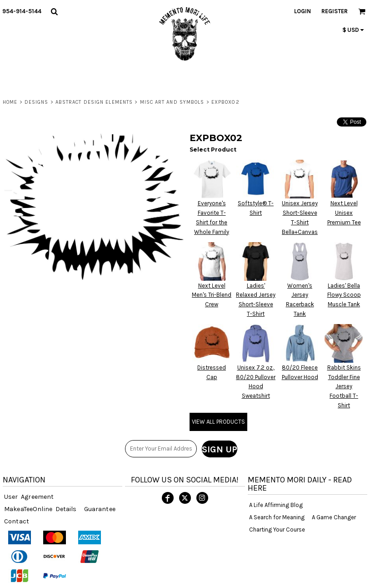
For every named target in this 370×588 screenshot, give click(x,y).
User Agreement (29, 497)
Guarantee (100, 509)
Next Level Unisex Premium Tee (344, 213)
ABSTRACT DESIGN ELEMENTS (94, 102)
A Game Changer (334, 517)
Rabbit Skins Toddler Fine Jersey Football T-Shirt (344, 386)
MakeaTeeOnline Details (40, 509)
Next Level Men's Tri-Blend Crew (212, 295)
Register (335, 11)
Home (10, 102)
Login (302, 11)
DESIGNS (37, 102)
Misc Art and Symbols (172, 102)
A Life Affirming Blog (276, 505)
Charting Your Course (277, 530)
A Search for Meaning (277, 517)
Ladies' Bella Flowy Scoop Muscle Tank (344, 295)
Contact (17, 521)
